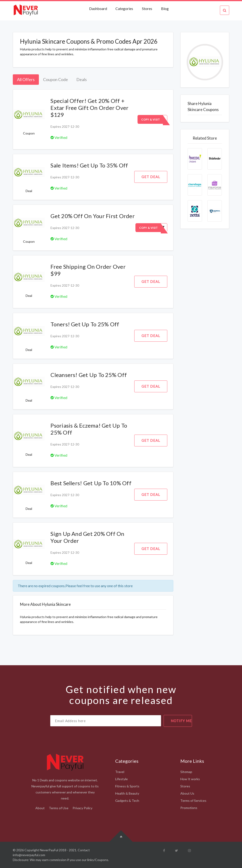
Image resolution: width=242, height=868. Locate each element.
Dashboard (98, 8)
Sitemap (186, 772)
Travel (120, 772)
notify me (181, 721)
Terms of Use (59, 808)
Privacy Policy (82, 808)
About (40, 808)
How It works (190, 779)
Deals (82, 79)
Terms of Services (193, 801)
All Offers (26, 79)
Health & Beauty (127, 793)
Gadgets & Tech (127, 801)
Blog (165, 8)
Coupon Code (55, 79)
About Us (187, 793)
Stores (147, 8)
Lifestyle (121, 779)
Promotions (189, 808)
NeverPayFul (49, 850)
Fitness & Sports (127, 786)
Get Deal (151, 177)
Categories (124, 8)
